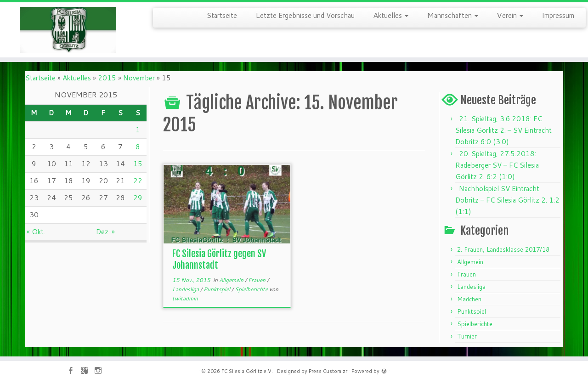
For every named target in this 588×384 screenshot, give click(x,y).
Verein (510, 15)
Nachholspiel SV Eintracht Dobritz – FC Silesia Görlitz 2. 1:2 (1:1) (507, 200)
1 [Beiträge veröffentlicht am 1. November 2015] (138, 130)
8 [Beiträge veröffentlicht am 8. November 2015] (138, 147)
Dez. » (105, 232)
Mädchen (469, 299)
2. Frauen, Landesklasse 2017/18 (503, 249)
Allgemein (232, 280)
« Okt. (36, 232)
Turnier (467, 336)
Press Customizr (328, 371)
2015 (107, 78)
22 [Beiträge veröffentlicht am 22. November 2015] (138, 181)
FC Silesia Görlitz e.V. (247, 371)
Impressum (558, 15)
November (139, 78)
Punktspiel (218, 289)
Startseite (222, 15)
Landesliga (186, 289)
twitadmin (185, 298)
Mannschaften (452, 15)
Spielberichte (252, 289)
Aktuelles (391, 15)
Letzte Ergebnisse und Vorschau (305, 15)
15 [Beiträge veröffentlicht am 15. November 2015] (138, 164)
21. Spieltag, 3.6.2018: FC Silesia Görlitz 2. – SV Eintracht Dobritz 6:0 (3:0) (503, 130)
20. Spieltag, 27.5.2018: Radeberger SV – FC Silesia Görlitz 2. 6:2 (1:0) (497, 165)
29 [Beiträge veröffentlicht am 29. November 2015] (138, 198)
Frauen (257, 280)
